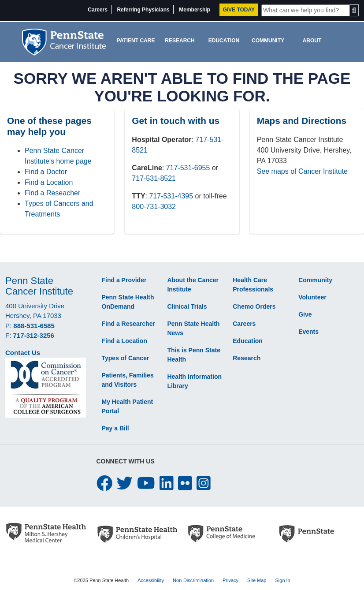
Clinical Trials (187, 306)
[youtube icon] (146, 484)
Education (224, 41)
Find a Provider (124, 280)
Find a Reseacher (52, 193)
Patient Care (136, 41)
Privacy (230, 580)
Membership (195, 10)
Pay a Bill (115, 428)
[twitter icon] (125, 484)
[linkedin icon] (167, 484)
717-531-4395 (171, 196)
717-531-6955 (188, 168)
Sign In (282, 580)
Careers (98, 10)
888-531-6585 (34, 326)
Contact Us (23, 353)
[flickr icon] (185, 484)
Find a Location (49, 182)
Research (180, 41)
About (312, 41)
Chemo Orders (254, 306)
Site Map (257, 580)
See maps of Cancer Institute (302, 171)
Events (308, 332)
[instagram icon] (204, 484)
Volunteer (312, 297)
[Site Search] (305, 10)
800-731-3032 (154, 207)
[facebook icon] (104, 484)
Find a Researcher (128, 324)
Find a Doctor (46, 172)
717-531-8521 (154, 178)
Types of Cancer (126, 358)
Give (305, 314)
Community (268, 41)
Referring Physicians (143, 10)
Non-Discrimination (193, 580)
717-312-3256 (34, 335)
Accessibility (151, 580)
